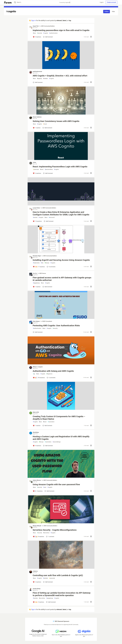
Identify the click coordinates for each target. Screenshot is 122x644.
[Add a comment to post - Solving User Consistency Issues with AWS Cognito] (37, 128)
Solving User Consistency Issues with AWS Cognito (56, 121)
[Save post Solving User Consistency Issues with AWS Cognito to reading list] (91, 128)
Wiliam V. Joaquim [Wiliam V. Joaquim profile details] (38, 367)
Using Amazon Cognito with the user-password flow (56, 484)
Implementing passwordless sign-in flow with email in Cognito (61, 30)
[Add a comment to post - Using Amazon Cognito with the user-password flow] (38, 491)
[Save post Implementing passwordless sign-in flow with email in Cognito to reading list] (91, 37)
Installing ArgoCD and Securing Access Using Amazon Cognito (61, 260)
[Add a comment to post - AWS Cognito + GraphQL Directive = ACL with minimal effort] (38, 82)
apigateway (36, 283)
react (42, 169)
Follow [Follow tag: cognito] (107, 12)
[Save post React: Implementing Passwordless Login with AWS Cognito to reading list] (91, 173)
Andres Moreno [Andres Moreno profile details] (37, 480)
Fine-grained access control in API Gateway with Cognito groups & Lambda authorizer (62, 279)
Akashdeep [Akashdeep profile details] (36, 432)
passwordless (49, 169)
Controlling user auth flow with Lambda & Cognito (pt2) (58, 575)
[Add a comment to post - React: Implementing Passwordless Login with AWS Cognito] (37, 173)
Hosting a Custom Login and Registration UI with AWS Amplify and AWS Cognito (61, 438)
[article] (61, 68)
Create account (111, 2)
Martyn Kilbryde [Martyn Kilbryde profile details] (37, 526)
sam (45, 487)
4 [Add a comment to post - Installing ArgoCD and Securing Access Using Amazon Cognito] (51, 267)
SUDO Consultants (47, 321)
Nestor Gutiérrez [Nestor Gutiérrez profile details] (37, 117)
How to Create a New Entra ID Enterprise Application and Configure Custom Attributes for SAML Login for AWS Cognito (61, 213)
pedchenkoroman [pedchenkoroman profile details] (37, 71)
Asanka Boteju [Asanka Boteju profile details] (37, 589)
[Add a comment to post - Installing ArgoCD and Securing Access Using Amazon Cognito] (39, 267)
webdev (45, 79)
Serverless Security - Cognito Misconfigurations (55, 530)
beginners (49, 374)
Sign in (33, 20)
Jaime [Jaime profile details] (34, 162)
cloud (45, 124)
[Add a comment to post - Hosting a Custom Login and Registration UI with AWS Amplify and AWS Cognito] (37, 446)
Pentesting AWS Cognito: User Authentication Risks (56, 326)
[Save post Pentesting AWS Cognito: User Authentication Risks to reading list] (91, 332)
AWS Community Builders (48, 26)
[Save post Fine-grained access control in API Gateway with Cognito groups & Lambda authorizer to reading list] (91, 287)
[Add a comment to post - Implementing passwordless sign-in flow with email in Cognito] (37, 37)
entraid (35, 217)
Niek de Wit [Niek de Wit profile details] (36, 412)
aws (34, 33)
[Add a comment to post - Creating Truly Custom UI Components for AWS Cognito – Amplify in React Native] (37, 426)
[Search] (15, 2)
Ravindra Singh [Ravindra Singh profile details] (37, 256)
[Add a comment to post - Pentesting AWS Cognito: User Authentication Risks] (38, 332)
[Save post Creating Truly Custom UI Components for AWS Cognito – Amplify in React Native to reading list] (91, 426)
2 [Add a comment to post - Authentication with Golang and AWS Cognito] (51, 378)
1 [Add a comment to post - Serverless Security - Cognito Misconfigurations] (50, 537)
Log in (102, 2)
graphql (39, 79)
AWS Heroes (43, 273)
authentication (53, 33)
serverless (46, 533)
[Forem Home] (8, 2)
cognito (46, 33)
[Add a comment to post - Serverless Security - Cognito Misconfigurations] (38, 537)
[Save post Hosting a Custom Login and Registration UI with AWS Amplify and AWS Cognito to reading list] (91, 446)
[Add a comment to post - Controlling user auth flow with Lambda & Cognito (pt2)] (37, 582)
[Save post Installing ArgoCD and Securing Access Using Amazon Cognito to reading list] (91, 267)
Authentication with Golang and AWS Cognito (53, 371)
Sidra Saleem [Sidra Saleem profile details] (36, 321)
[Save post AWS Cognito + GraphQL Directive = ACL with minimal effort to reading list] (91, 82)
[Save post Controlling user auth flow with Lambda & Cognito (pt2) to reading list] (91, 582)
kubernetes (36, 263)
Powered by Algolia (65, 2)
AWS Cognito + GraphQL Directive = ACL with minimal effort (60, 76)
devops (47, 263)
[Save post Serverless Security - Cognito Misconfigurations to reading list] (91, 537)
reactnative (51, 422)
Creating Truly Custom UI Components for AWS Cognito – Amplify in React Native (59, 418)
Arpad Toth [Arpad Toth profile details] (36, 26)
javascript (36, 169)
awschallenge (57, 442)
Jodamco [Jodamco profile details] (35, 571)
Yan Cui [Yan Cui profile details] (35, 273)
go (34, 374)
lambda (45, 578)
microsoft (52, 217)
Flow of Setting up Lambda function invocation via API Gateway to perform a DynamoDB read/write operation (62, 594)
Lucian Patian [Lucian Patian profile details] (36, 208)
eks (42, 263)
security (40, 33)
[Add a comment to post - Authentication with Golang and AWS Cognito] (39, 378)
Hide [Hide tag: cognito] (113, 12)
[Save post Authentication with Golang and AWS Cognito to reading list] (91, 378)
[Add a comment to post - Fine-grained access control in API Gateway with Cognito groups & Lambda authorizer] (37, 287)
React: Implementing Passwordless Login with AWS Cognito (60, 167)
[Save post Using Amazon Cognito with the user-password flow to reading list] (91, 491)
